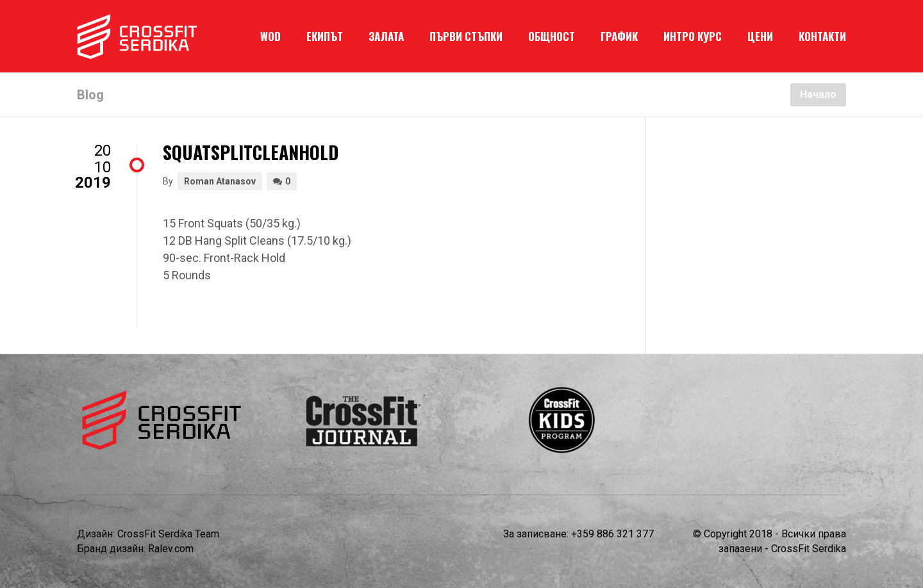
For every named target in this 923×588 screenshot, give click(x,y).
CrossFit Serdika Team (168, 534)
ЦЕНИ (760, 36)
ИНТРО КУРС (693, 36)
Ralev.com (171, 549)
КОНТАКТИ (822, 36)
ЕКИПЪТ (325, 36)
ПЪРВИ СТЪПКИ (466, 36)
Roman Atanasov (220, 181)
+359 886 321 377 (612, 534)
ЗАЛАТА (386, 36)
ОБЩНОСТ (552, 36)
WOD (270, 36)
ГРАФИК (619, 36)
